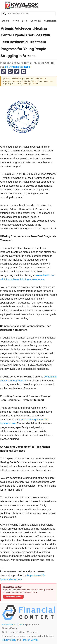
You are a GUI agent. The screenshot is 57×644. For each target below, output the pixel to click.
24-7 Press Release (17, 67)
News (16, 21)
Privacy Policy (9, 640)
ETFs (25, 21)
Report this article (13, 597)
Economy (36, 21)
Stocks (6, 21)
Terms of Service (30, 640)
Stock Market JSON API (14, 625)
